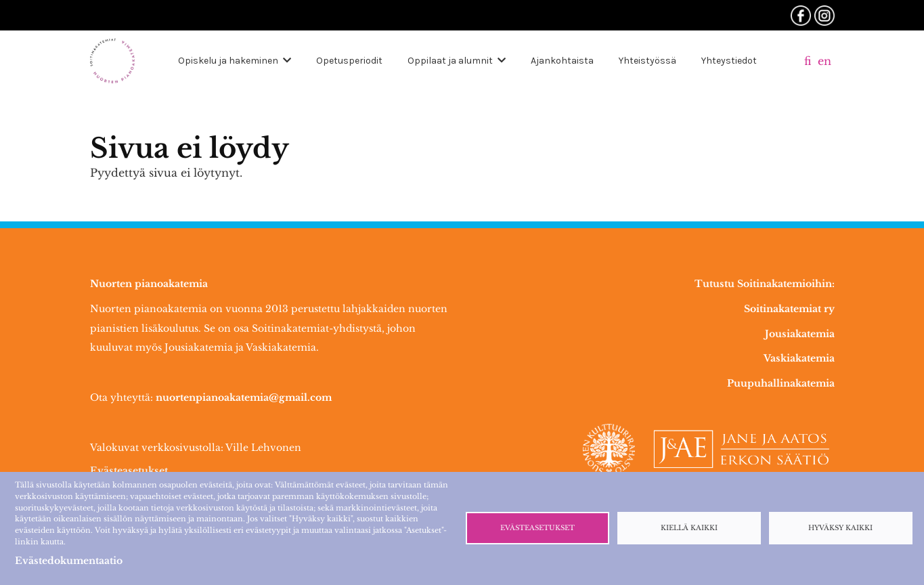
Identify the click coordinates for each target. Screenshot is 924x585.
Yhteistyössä (647, 61)
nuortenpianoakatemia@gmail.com (244, 397)
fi (808, 61)
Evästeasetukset (129, 471)
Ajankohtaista (562, 61)
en (824, 61)
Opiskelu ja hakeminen (228, 61)
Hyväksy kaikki (840, 528)
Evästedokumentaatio (69, 561)
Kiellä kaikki (689, 528)
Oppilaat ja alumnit (450, 61)
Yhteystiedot (729, 61)
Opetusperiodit (349, 61)
